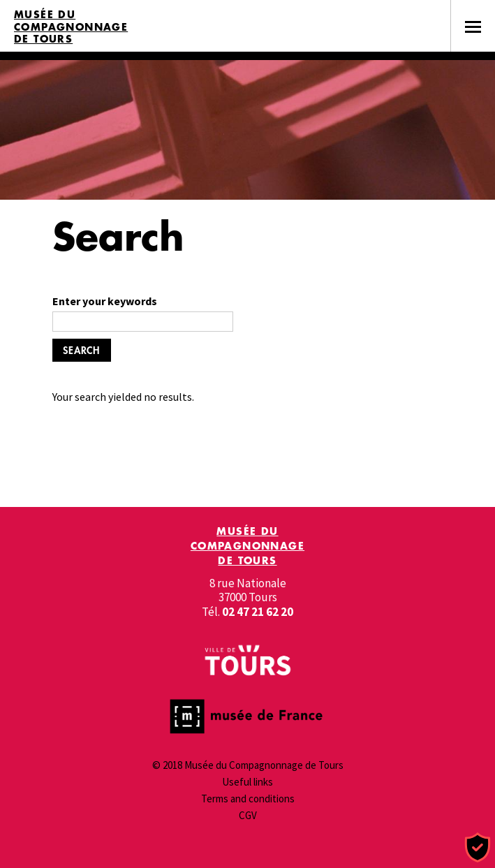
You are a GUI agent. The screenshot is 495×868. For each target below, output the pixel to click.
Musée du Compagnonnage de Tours (71, 27)
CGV (248, 815)
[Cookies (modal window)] (478, 848)
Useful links (247, 782)
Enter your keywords (105, 301)
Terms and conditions (248, 799)
